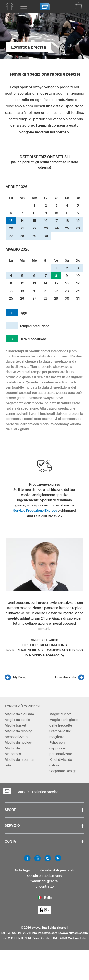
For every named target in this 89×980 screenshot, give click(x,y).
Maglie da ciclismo (19, 714)
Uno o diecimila (65, 677)
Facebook (27, 858)
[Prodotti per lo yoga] (9, 7)
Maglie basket (16, 725)
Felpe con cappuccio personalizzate (61, 748)
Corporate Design (63, 771)
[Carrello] (78, 6)
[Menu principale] (24, 7)
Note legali (23, 870)
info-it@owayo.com (44, 933)
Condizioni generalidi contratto (45, 884)
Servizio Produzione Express (35, 511)
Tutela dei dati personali (56, 870)
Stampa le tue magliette (60, 734)
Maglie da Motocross (13, 751)
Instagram (48, 858)
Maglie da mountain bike (20, 762)
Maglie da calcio (17, 720)
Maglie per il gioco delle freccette (63, 723)
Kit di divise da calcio (61, 762)
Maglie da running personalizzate (19, 734)
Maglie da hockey (18, 743)
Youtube (37, 858)
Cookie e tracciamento (45, 876)
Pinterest (58, 858)
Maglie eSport (60, 714)
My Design (21, 677)
